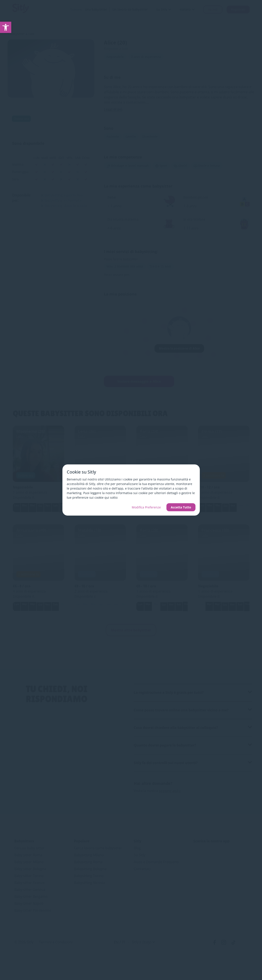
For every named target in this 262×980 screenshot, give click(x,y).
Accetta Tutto (181, 507)
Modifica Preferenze (146, 507)
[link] (6, 27)
